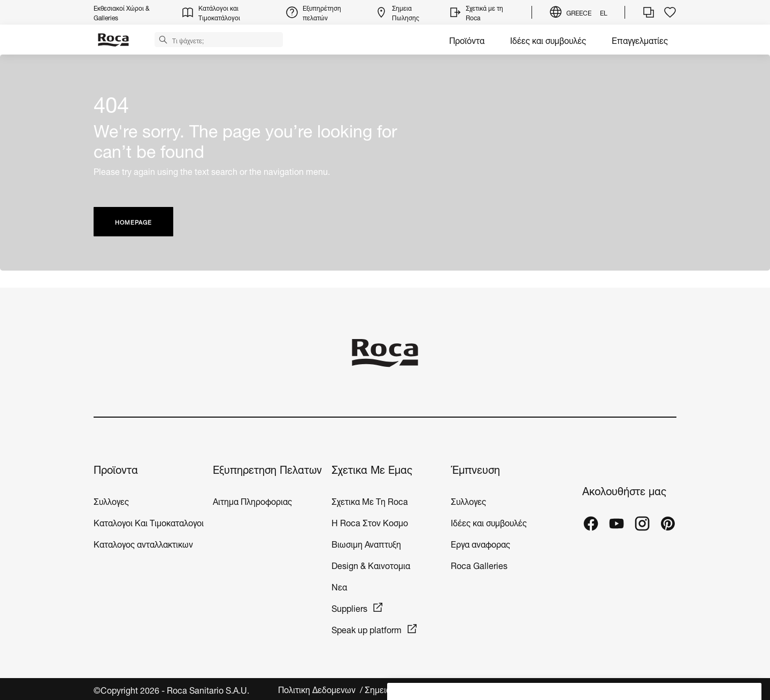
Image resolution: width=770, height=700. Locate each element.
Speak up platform (367, 629)
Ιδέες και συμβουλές (548, 39)
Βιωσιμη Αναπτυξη (366, 543)
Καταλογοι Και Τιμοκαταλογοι (149, 522)
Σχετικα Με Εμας (372, 469)
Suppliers (349, 607)
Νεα (340, 586)
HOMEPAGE (133, 222)
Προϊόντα (467, 39)
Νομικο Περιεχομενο (537, 689)
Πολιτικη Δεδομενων (318, 689)
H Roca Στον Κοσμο (370, 522)
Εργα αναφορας (480, 543)
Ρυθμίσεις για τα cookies (630, 689)
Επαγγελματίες (640, 39)
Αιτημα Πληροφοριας (252, 500)
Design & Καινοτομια (371, 564)
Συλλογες (111, 500)
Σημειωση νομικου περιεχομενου (428, 689)
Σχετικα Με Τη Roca (370, 500)
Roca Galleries (479, 564)
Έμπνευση (475, 469)
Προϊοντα (116, 469)
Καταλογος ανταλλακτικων (143, 543)
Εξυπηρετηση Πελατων (267, 469)
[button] (163, 39)
